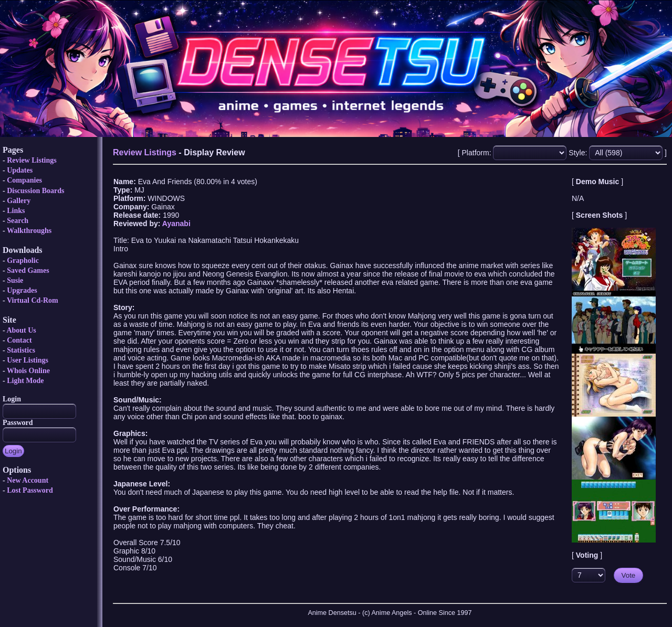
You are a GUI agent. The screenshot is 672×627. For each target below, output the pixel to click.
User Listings (28, 360)
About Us (21, 330)
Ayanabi (176, 224)
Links (16, 211)
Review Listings (32, 160)
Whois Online (28, 371)
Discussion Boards (35, 191)
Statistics (21, 350)
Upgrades (22, 290)
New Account (28, 480)
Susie (15, 280)
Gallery (19, 201)
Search (18, 221)
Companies (24, 180)
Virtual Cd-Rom (33, 300)
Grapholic (23, 261)
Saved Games (28, 270)
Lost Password (30, 490)
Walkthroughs (29, 231)
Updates (20, 170)
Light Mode (25, 381)
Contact (19, 340)
